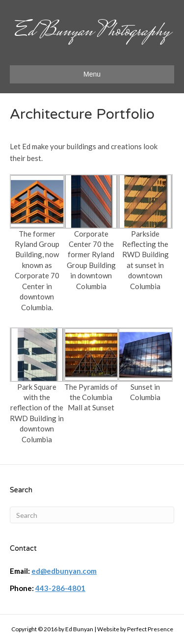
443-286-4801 (60, 588)
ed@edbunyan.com (64, 571)
